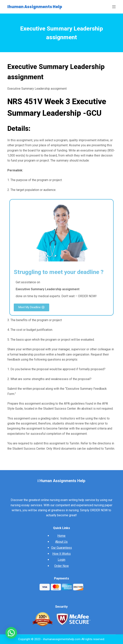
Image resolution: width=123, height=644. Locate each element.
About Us (61, 542)
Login (61, 560)
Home (61, 536)
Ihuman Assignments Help (35, 7)
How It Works (61, 554)
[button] (31, 307)
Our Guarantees (61, 548)
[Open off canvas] (114, 7)
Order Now (61, 566)
